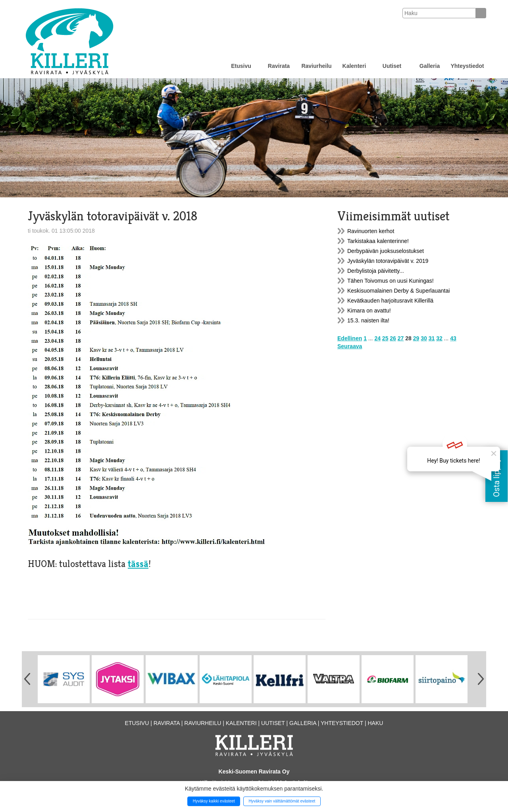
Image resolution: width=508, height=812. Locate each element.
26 (393, 338)
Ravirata (279, 66)
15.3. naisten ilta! (368, 320)
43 (453, 338)
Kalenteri (354, 66)
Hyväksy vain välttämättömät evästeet (282, 801)
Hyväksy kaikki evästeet (214, 801)
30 (424, 338)
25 (385, 338)
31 (432, 338)
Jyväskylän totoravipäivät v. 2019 (388, 261)
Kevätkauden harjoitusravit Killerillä (390, 301)
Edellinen (350, 338)
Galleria (430, 66)
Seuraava (350, 346)
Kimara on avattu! (369, 311)
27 (401, 338)
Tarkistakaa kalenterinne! (378, 241)
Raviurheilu (316, 66)
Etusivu (241, 66)
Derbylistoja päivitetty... (376, 271)
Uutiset (392, 66)
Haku (375, 723)
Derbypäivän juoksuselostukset (386, 251)
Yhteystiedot (467, 66)
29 (416, 338)
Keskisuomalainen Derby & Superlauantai (398, 291)
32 (439, 338)
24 (377, 338)
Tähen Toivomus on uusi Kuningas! (391, 281)
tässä (138, 564)
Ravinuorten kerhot (371, 231)
